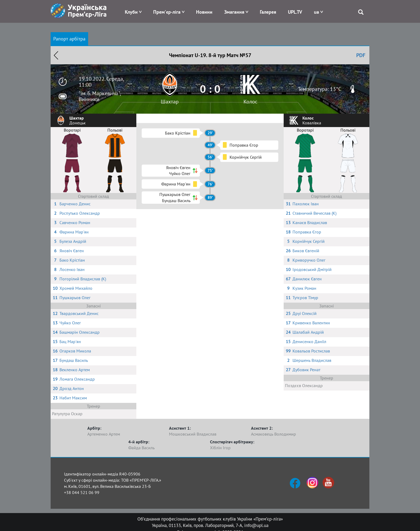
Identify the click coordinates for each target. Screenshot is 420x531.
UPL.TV (295, 12)
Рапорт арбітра (69, 39)
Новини (204, 12)
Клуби (131, 12)
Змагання (234, 12)
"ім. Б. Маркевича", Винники (100, 96)
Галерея (268, 12)
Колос (250, 102)
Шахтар (170, 102)
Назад (56, 55)
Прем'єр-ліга (167, 12)
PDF (361, 55)
